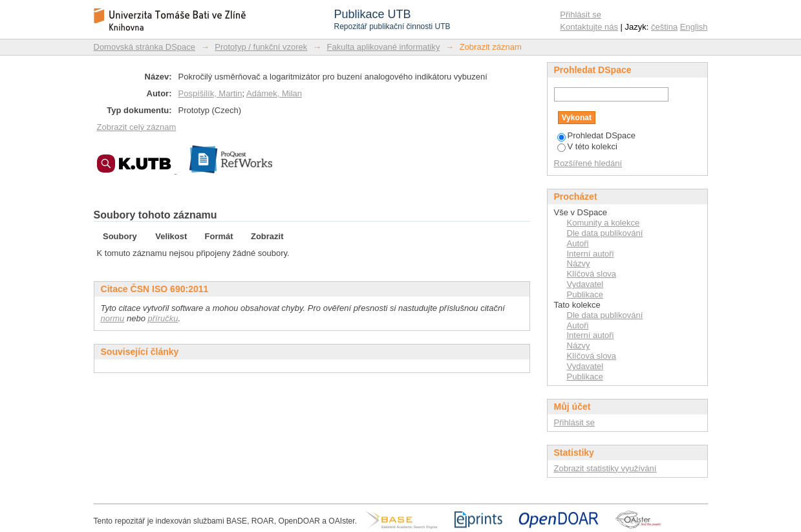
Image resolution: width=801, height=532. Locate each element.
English (694, 27)
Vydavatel (585, 284)
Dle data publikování (605, 233)
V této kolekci (587, 146)
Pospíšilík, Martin (210, 93)
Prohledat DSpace (597, 135)
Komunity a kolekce (603, 223)
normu (113, 318)
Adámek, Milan (274, 93)
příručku (163, 318)
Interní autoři (591, 254)
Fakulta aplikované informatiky (384, 47)
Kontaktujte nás (589, 27)
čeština (664, 27)
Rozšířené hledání (588, 163)
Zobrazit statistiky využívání (605, 468)
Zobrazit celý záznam (137, 127)
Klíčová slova (592, 274)
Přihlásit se (581, 15)
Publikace (585, 294)
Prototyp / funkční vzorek (261, 47)
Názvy (579, 263)
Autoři (578, 243)
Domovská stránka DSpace (145, 47)
